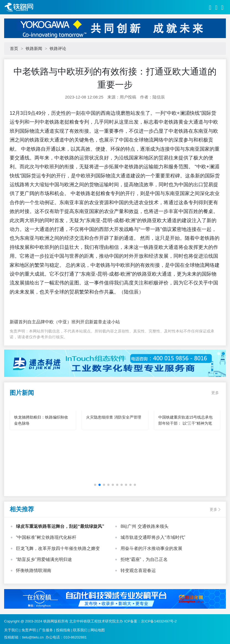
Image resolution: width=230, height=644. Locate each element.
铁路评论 (58, 48)
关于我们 (11, 630)
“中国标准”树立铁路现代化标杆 (46, 537)
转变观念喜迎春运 (138, 570)
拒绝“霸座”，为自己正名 (144, 559)
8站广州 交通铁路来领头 (144, 526)
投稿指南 (63, 630)
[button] (95, 485)
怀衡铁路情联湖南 (34, 570)
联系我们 (80, 630)
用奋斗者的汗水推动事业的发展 (151, 548)
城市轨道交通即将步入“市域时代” (153, 537)
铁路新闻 (34, 48)
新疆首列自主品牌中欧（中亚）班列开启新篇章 (56, 322)
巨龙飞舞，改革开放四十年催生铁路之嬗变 (58, 548)
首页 (14, 48)
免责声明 (29, 630)
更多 (215, 393)
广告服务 (46, 630)
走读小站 (111, 322)
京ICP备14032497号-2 (159, 621)
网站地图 (98, 630)
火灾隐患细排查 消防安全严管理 (114, 417)
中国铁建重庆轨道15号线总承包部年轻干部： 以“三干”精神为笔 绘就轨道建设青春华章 (186, 423)
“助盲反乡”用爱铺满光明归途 (44, 559)
